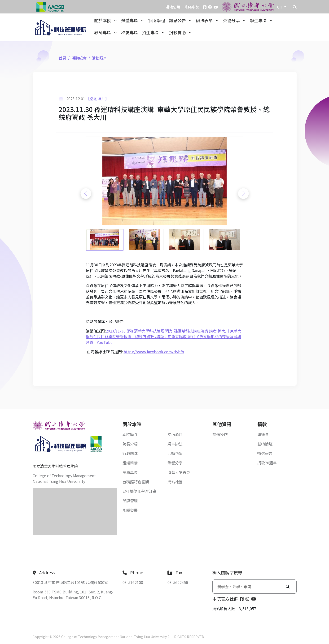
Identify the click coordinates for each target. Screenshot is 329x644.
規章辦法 (175, 444)
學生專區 (259, 20)
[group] (165, 181)
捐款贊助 (178, 32)
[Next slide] (243, 193)
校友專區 (130, 32)
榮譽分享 (232, 20)
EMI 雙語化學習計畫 (139, 491)
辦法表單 (205, 20)
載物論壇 (265, 444)
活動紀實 (79, 58)
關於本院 (103, 20)
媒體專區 (130, 20)
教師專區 (103, 32)
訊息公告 (178, 20)
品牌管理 (130, 501)
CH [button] (280, 7)
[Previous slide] (86, 193)
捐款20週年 (267, 463)
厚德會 (263, 434)
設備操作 (220, 434)
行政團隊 (130, 453)
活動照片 (99, 58)
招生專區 (151, 32)
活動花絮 (175, 453)
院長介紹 (130, 444)
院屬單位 (130, 472)
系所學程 (157, 20)
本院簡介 (130, 434)
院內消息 (175, 434)
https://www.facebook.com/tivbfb (154, 352)
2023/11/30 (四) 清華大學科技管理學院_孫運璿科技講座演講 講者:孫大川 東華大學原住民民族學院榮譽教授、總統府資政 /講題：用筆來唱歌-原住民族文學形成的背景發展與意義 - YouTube (164, 337)
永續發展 (130, 510)
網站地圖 (175, 482)
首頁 (62, 58)
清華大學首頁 (179, 472)
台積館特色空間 (136, 482)
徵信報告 (265, 453)
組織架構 (130, 463)
